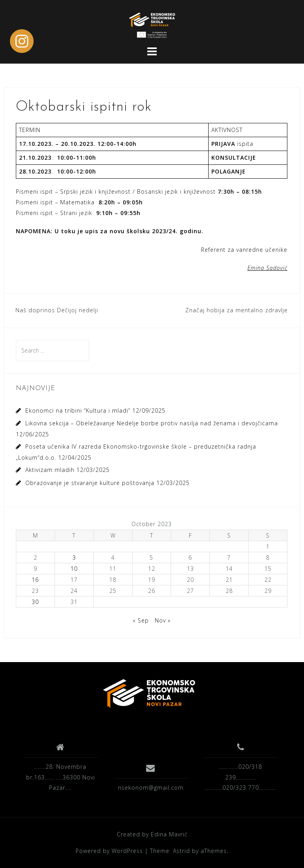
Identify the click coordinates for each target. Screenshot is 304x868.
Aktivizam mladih (50, 470)
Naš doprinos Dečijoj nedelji (57, 310)
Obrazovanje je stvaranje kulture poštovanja (90, 483)
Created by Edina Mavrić (152, 834)
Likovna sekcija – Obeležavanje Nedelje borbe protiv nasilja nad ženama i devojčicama (152, 423)
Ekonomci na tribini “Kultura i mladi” (78, 410)
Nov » (163, 620)
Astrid (181, 851)
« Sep (141, 620)
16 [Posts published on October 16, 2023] (35, 580)
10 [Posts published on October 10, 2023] (74, 569)
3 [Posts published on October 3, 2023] (74, 558)
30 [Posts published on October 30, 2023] (35, 602)
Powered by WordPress (109, 851)
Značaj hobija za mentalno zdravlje (237, 310)
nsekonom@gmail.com (151, 788)
